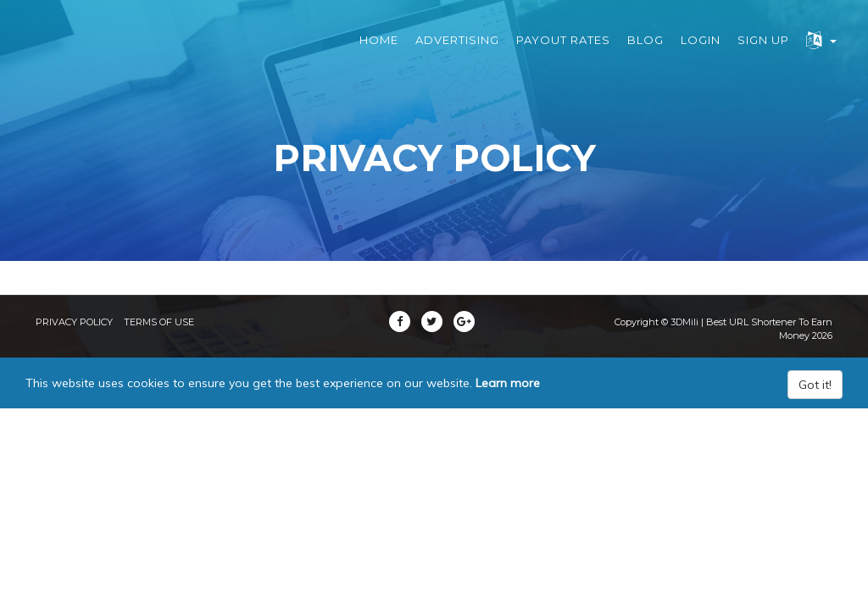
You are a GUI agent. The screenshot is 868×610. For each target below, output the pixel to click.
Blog (645, 51)
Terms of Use (159, 322)
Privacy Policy (74, 322)
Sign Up (763, 51)
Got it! (815, 385)
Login (701, 51)
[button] (821, 51)
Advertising (457, 51)
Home (379, 51)
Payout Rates (563, 51)
